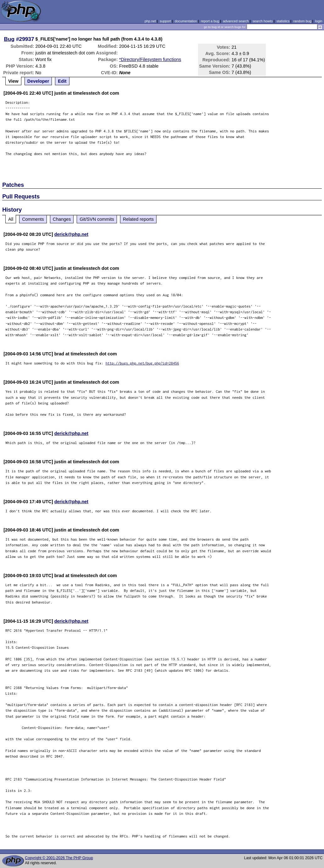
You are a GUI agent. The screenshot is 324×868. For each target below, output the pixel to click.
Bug (9, 39)
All (11, 219)
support (165, 21)
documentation (186, 21)
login (319, 21)
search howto (262, 21)
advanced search (236, 21)
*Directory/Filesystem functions (150, 59)
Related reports (138, 219)
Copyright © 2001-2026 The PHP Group (59, 858)
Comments (33, 219)
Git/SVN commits (97, 219)
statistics (283, 21)
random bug (302, 21)
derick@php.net (71, 234)
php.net (150, 21)
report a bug (210, 21)
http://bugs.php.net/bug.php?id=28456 (142, 363)
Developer (38, 81)
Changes (62, 219)
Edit (62, 81)
